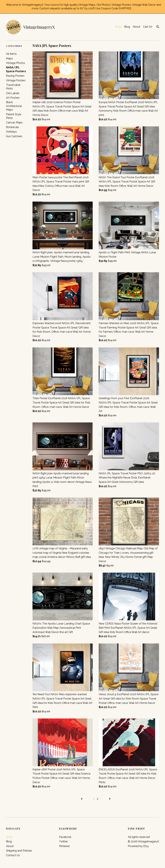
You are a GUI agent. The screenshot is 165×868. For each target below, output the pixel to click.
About (136, 27)
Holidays (11, 132)
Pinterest (64, 846)
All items (11, 54)
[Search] (158, 27)
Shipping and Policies (19, 851)
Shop (118, 27)
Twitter (63, 841)
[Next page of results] (110, 799)
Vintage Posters (16, 80)
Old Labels (13, 93)
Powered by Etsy (138, 846)
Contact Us (13, 855)
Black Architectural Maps (14, 106)
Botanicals (12, 127)
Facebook (65, 837)
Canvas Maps (14, 122)
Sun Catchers (14, 136)
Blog (127, 27)
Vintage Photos (15, 63)
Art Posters (13, 98)
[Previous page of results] (82, 799)
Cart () (148, 27)
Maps (9, 58)
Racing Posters (15, 76)
